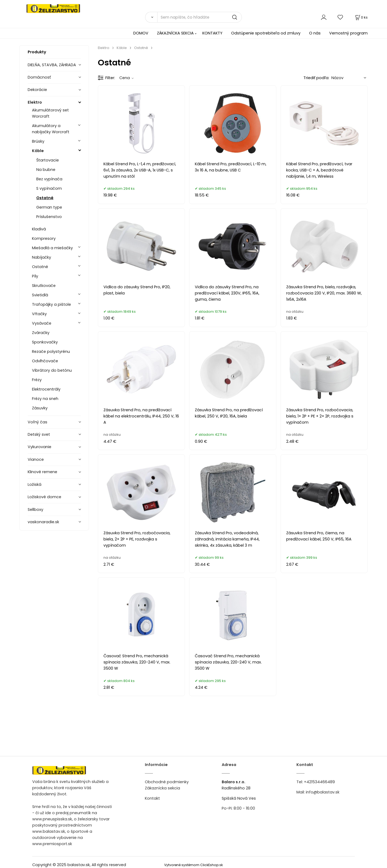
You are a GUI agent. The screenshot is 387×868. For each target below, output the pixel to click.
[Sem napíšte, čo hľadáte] (200, 17)
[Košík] (361, 17)
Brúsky (38, 141)
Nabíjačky (42, 257)
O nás (315, 33)
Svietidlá (40, 295)
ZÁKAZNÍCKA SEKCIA (175, 33)
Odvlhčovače (45, 361)
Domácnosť (39, 77)
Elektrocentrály (46, 389)
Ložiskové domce (44, 497)
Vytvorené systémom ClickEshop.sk (193, 865)
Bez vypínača (49, 179)
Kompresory (44, 238)
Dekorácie (37, 90)
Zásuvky (40, 408)
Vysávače (42, 323)
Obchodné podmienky (167, 782)
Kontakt (152, 798)
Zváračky (41, 333)
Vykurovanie (40, 447)
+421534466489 (319, 782)
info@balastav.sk (323, 792)
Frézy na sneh (45, 399)
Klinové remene (42, 472)
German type (49, 207)
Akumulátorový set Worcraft (50, 113)
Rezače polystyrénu (51, 352)
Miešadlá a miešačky (52, 248)
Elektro (35, 102)
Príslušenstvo (49, 217)
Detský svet (39, 434)
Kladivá (39, 229)
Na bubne (46, 170)
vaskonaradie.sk (43, 522)
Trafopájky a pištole (51, 304)
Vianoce (36, 459)
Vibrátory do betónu (52, 370)
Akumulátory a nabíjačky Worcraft (51, 129)
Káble (38, 151)
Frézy (37, 380)
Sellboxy (35, 509)
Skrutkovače (44, 286)
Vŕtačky (39, 314)
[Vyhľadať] (151, 17)
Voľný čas (37, 422)
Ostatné (45, 198)
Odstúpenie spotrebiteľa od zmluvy (266, 33)
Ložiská (35, 484)
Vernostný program (348, 33)
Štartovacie (48, 160)
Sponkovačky (45, 342)
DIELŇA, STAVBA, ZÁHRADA (52, 65)
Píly (35, 276)
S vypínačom (49, 188)
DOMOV (141, 33)
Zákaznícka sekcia (162, 788)
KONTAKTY (212, 33)
